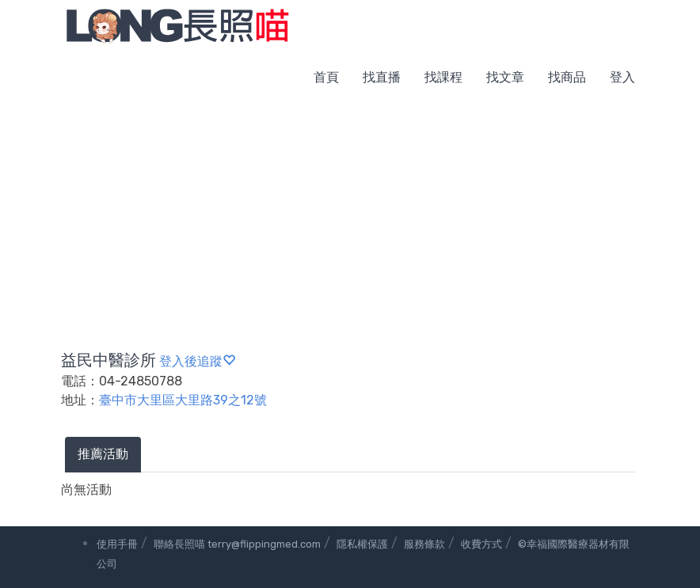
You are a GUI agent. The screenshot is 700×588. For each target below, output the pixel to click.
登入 (622, 77)
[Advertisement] (350, 222)
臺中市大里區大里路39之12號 (183, 400)
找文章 (505, 77)
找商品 (567, 77)
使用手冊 (117, 544)
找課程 (443, 77)
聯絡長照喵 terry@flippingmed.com (237, 544)
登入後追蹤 (197, 361)
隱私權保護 (362, 544)
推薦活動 (103, 454)
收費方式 (481, 544)
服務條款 (424, 544)
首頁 (326, 77)
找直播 (382, 77)
